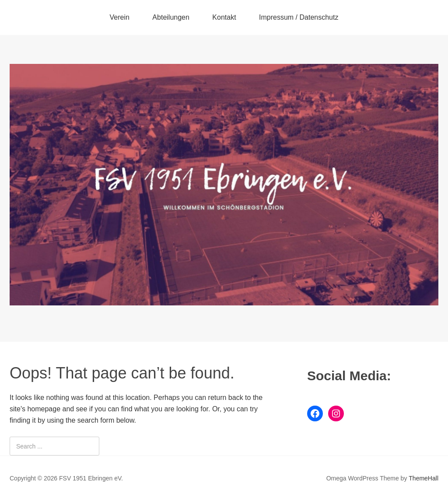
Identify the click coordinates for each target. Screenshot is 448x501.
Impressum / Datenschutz (299, 17)
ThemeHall (423, 478)
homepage (44, 409)
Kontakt (224, 17)
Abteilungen (171, 17)
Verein (120, 17)
